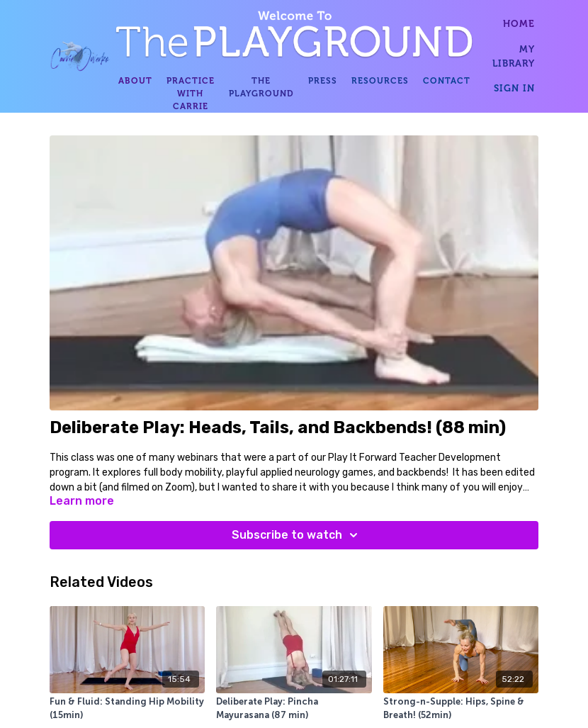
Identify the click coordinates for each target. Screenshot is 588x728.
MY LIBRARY (514, 56)
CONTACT (447, 81)
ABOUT (135, 81)
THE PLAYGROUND (261, 87)
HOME (519, 23)
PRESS (323, 81)
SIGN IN (514, 88)
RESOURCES (380, 81)
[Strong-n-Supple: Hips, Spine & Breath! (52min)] (461, 709)
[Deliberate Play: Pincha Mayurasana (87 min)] (294, 709)
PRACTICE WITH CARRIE (191, 94)
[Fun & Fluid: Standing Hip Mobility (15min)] (127, 709)
